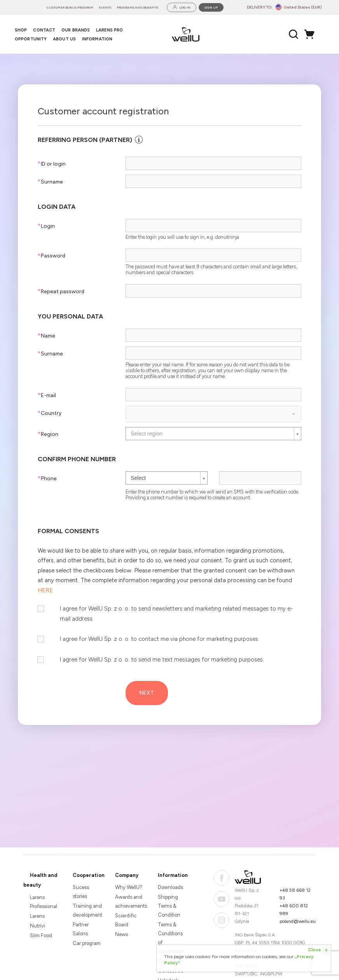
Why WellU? (129, 887)
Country (50, 413)
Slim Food (41, 935)
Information (173, 875)
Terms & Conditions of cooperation (171, 938)
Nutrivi (38, 926)
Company (127, 875)
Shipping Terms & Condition (169, 906)
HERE (45, 590)
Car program (87, 943)
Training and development (87, 910)
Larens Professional (44, 902)
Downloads (170, 887)
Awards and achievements (130, 901)
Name (46, 336)
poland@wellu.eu (298, 921)
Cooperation (89, 875)
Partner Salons (81, 929)
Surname (50, 182)
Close (319, 950)
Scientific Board (126, 920)
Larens (37, 916)
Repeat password (61, 291)
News (121, 934)
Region (48, 434)
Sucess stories (81, 892)
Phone (47, 479)
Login (46, 226)
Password (52, 256)
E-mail (47, 395)
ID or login (52, 164)
